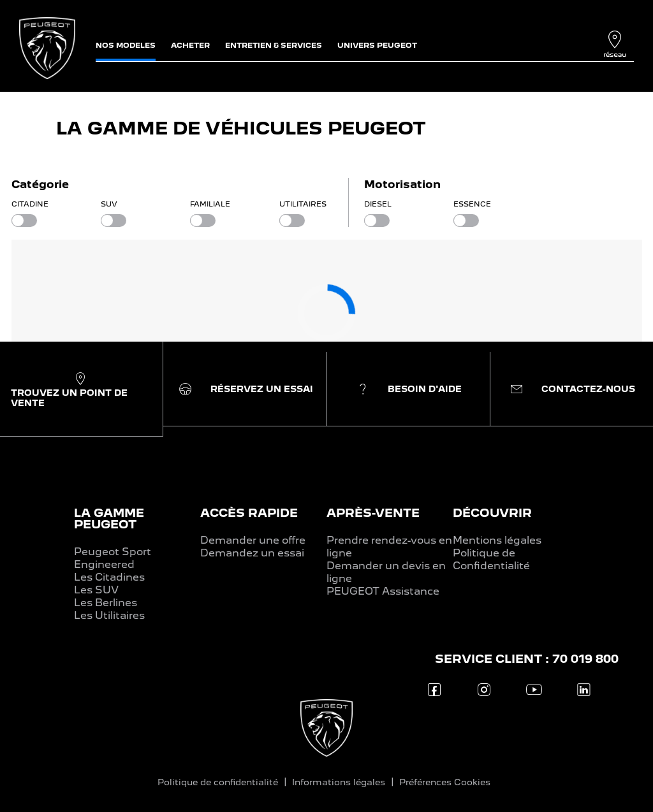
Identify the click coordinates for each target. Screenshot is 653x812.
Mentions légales (497, 540)
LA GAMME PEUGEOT (109, 518)
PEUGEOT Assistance (383, 591)
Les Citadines (109, 577)
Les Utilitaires (109, 615)
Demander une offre (253, 540)
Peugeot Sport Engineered (113, 558)
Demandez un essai (252, 553)
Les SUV (96, 590)
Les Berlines (106, 603)
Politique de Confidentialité (491, 559)
